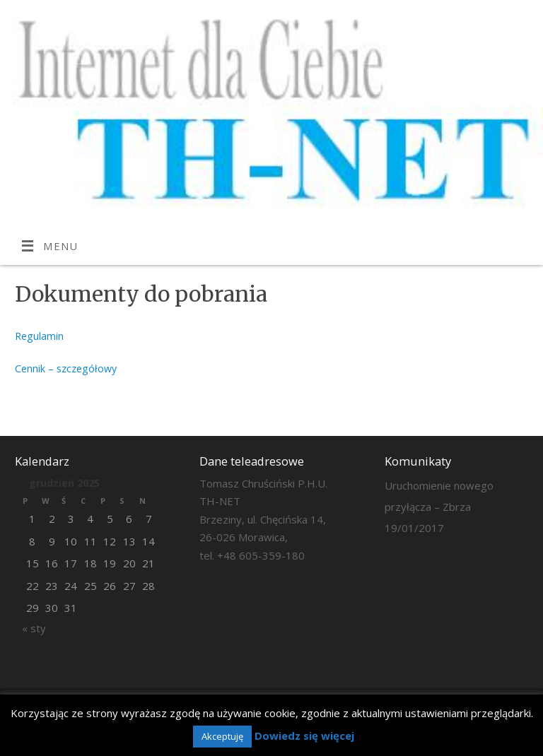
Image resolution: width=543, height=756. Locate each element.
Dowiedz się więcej (304, 736)
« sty (34, 628)
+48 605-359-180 (261, 555)
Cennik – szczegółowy (66, 368)
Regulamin (39, 336)
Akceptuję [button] (222, 736)
